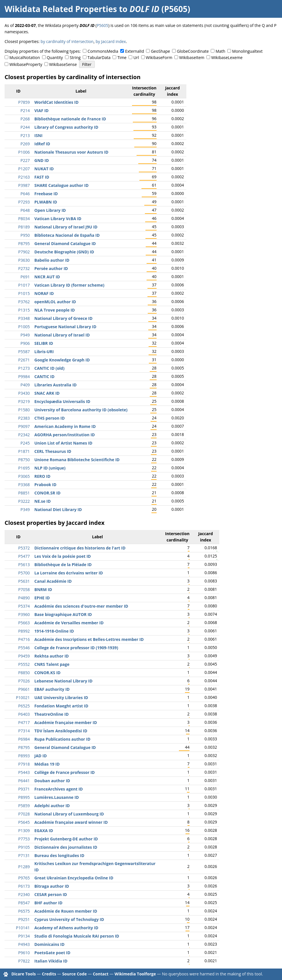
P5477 (24, 556)
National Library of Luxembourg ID (69, 814)
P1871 (24, 451)
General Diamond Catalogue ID (65, 243)
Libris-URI (44, 352)
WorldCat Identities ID (56, 102)
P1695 (24, 468)
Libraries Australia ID (56, 385)
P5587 (24, 352)
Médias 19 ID (47, 764)
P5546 (24, 648)
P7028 (24, 814)
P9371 (24, 789)
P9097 (24, 426)
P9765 (24, 878)
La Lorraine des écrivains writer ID (69, 573)
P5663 (24, 623)
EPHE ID (42, 598)
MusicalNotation (25, 57)
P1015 (24, 293)
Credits (49, 974)
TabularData (99, 57)
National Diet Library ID (58, 509)
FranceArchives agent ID (59, 789)
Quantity (55, 57)
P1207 (24, 169)
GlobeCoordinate (193, 51)
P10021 (23, 698)
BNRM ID (43, 589)
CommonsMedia (103, 51)
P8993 (24, 756)
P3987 (24, 185)
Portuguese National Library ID (65, 327)
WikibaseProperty (26, 64)
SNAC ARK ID (47, 393)
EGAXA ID (44, 831)
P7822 (24, 961)
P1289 (24, 867)
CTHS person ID (50, 418)
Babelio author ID (52, 260)
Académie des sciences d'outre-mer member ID (81, 606)
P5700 (24, 573)
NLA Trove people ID (55, 310)
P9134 (24, 936)
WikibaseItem (192, 57)
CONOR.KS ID (47, 673)
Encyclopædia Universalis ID (62, 401)
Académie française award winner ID (71, 822)
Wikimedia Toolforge (135, 974)
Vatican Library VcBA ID (58, 219)
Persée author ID (51, 268)
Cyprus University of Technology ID (69, 919)
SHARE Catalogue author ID (61, 185)
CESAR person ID (51, 894)
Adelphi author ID (52, 806)
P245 (25, 443)
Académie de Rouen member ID (66, 911)
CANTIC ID (44, 376)
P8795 (24, 243)
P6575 (24, 911)
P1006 (24, 152)
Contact (101, 974)
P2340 (24, 894)
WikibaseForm (159, 57)
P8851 (24, 493)
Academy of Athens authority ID (66, 928)
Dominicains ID (49, 944)
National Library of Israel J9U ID (66, 227)
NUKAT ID (44, 169)
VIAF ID (42, 110)
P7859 (24, 102)
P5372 (24, 548)
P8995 (24, 797)
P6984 (24, 739)
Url (136, 57)
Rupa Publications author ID (62, 739)
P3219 (24, 401)
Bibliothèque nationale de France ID (70, 119)
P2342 (24, 435)
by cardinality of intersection (67, 41)
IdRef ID (42, 144)
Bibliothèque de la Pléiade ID (63, 565)
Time (122, 57)
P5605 (102, 25)
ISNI (38, 135)
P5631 (24, 581)
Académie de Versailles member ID (69, 623)
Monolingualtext (247, 51)
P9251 (24, 919)
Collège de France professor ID (65, 772)
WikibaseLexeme (227, 57)
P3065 (24, 476)
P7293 (24, 202)
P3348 (24, 318)
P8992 (24, 631)
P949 (25, 335)
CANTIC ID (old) (49, 368)
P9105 (24, 847)
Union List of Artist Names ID (63, 443)
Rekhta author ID (52, 656)
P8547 (24, 903)
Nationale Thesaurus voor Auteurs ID (71, 152)
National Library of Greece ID (63, 318)
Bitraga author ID (52, 886)
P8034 (24, 219)
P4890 (24, 598)
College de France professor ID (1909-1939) (76, 648)
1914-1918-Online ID (54, 631)
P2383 (24, 418)
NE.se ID (43, 501)
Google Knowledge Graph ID (62, 360)
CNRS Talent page (52, 664)
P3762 (24, 302)
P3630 (24, 260)
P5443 (24, 772)
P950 (25, 235)
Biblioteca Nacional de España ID (67, 235)
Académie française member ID (66, 722)
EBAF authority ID (52, 689)
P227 (25, 160)
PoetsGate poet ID (52, 953)
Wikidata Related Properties (61, 9)
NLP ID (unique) (50, 468)
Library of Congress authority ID (66, 127)
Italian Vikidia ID (51, 961)
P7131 (24, 855)
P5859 (24, 806)
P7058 (24, 589)
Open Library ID (50, 210)
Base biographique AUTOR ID (63, 614)
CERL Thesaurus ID (53, 451)
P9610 (24, 953)
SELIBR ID (44, 343)
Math (220, 51)
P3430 (24, 393)
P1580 (24, 410)
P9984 (24, 376)
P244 (25, 127)
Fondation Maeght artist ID (61, 706)
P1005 (24, 327)
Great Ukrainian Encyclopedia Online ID (74, 878)
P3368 (24, 485)
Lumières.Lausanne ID (57, 797)
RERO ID (42, 476)
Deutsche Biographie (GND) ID (64, 252)
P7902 (24, 252)
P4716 (24, 639)
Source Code (74, 974)
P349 (25, 509)
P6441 (24, 781)
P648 (25, 210)
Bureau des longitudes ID (59, 855)
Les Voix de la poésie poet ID (63, 556)
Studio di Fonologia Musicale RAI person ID (77, 936)
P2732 (24, 268)
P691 (25, 277)
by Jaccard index (111, 41)
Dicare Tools (24, 974)
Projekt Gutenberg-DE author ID (66, 839)
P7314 (24, 731)
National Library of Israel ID (62, 335)
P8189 (24, 227)
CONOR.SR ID (47, 493)
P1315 (24, 310)
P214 (25, 110)
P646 (25, 194)
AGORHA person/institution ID (65, 435)
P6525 (24, 706)
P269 (25, 144)
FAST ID (42, 177)
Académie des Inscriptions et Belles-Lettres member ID (89, 639)
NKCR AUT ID (47, 277)
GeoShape (160, 51)
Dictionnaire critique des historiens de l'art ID (80, 548)
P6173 (24, 886)
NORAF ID (44, 293)
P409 (25, 385)
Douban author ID (52, 781)
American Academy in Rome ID (65, 426)
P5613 (24, 565)
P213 (25, 135)
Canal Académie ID (53, 581)
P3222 (24, 501)
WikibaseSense (63, 64)
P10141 (23, 928)
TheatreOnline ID (52, 714)
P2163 (24, 177)
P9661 (24, 689)
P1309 (24, 831)
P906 (25, 343)
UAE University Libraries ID (61, 698)
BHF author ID (48, 903)
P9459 (24, 656)
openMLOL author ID (55, 302)
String (75, 57)
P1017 (24, 285)
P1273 (24, 368)
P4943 (24, 944)
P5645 (24, 822)
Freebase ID (46, 194)
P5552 (24, 664)
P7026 (24, 681)
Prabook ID (45, 485)
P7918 (24, 764)
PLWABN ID (46, 202)
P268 (25, 119)
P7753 (24, 839)
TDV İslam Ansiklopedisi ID (61, 731)
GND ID (42, 160)
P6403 (24, 714)
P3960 (24, 614)
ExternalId (135, 51)
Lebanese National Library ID (63, 681)
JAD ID (41, 756)
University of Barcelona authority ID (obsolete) (81, 410)
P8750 (24, 460)
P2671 (24, 360)
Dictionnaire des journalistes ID (66, 847)
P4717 (24, 722)
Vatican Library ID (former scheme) (69, 285)
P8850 (24, 673)
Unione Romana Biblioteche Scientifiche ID (77, 460)
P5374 (24, 606)
